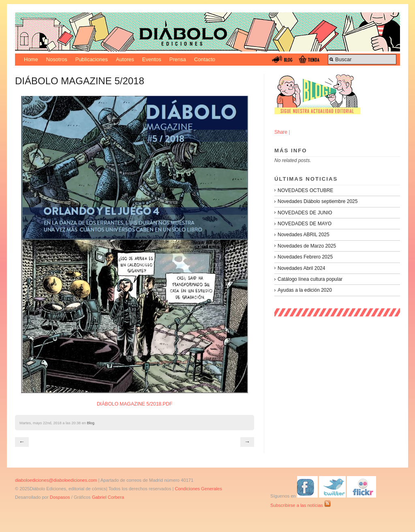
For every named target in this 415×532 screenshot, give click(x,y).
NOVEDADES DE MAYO (305, 224)
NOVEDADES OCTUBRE (305, 190)
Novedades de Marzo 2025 (307, 246)
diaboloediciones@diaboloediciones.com (56, 480)
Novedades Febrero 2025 (305, 257)
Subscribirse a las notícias (301, 505)
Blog (90, 423)
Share (281, 132)
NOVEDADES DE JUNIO (305, 213)
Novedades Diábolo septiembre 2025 (318, 201)
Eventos (152, 59)
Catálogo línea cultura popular (310, 279)
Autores (125, 59)
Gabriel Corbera (108, 497)
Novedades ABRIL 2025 (304, 235)
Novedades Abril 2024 (301, 268)
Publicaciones (92, 59)
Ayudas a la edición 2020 (305, 290)
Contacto (205, 59)
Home (31, 59)
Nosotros (57, 59)
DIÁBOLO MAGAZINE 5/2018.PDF (135, 404)
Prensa (178, 59)
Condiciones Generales (198, 489)
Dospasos (60, 497)
